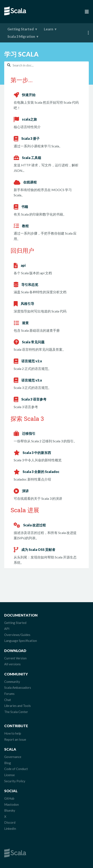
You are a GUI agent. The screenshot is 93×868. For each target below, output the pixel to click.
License (9, 775)
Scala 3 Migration (21, 36)
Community (12, 682)
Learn (49, 29)
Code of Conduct (16, 769)
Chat (8, 700)
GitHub (9, 798)
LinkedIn (10, 829)
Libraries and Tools (18, 706)
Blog (8, 763)
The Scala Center (16, 712)
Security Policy (15, 781)
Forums (9, 694)
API (7, 629)
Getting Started (21, 29)
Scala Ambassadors (18, 687)
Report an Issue (15, 739)
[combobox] (46, 65)
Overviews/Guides (17, 635)
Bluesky (10, 810)
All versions (12, 664)
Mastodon (11, 804)
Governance (13, 757)
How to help (13, 733)
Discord (10, 822)
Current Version (15, 658)
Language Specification (21, 641)
